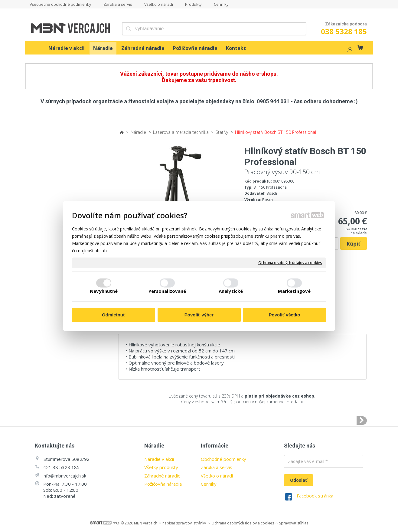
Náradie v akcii (159, 459)
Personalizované (167, 291)
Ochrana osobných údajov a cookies (290, 263)
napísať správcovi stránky (184, 523)
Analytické (231, 291)
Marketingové (294, 291)
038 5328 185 (344, 31)
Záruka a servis (217, 467)
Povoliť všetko (285, 315)
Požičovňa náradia (163, 484)
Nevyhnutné (104, 291)
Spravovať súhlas (294, 523)
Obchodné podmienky (223, 459)
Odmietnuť (114, 315)
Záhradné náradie (162, 476)
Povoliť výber (199, 315)
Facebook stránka (315, 496)
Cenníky (209, 484)
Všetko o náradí (217, 476)
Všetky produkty (161, 467)
